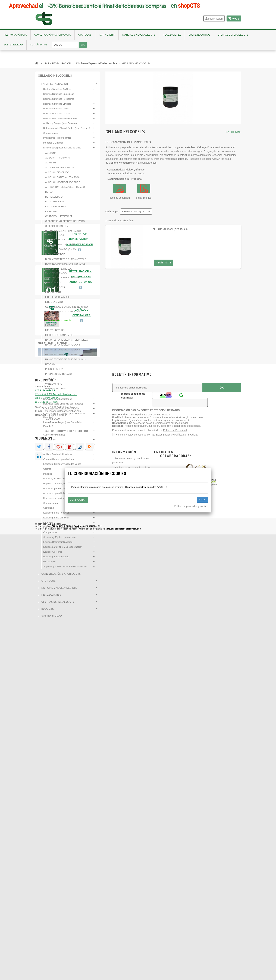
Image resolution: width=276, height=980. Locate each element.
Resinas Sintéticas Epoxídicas (59, 96)
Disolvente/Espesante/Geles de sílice (62, 150)
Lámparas (48, 525)
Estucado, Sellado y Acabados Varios (62, 466)
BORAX (49, 194)
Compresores (50, 534)
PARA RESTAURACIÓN (54, 86)
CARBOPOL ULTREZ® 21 (59, 218)
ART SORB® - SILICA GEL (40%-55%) (65, 189)
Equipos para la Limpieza (56, 520)
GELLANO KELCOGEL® (58, 322)
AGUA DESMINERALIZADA (60, 169)
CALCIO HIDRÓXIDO (56, 209)
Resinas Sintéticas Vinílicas (57, 106)
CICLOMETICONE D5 (57, 228)
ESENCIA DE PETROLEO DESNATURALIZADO (59, 273)
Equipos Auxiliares (53, 554)
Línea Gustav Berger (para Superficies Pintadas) (63, 426)
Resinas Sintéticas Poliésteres (59, 101)
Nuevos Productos (125, 948)
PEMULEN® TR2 (54, 371)
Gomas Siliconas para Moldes (59, 461)
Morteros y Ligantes (53, 145)
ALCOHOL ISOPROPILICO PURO (63, 184)
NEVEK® (50, 366)
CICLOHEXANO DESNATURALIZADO (65, 223)
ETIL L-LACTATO (54, 304)
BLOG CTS (47, 611)
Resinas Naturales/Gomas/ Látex (60, 121)
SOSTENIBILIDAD (51, 618)
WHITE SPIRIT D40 (55, 391)
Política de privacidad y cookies (191, 506)
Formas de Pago (124, 922)
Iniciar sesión (214, 18)
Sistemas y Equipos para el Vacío (60, 539)
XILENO (49, 396)
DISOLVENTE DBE (55, 256)
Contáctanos (122, 954)
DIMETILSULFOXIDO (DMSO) (61, 251)
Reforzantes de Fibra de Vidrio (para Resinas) (67, 130)
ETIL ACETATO (53, 294)
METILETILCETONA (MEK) (59, 337)
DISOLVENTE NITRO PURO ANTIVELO (66, 261)
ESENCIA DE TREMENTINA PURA (63, 280)
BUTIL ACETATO (54, 199)
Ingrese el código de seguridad (133, 841)
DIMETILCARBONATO (57, 242)
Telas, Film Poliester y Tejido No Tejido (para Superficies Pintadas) (66, 435)
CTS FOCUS (48, 583)
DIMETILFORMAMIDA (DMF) (60, 246)
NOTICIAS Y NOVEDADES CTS (59, 590)
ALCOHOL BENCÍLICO (57, 174)
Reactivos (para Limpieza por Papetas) (63, 406)
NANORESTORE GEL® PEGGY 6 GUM (66, 361)
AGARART (51, 165)
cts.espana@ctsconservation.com (63, 857)
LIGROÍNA (51, 327)
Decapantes (49, 442)
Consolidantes (51, 135)
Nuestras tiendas (53, 747)
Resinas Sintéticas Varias (56, 111)
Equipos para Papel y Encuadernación (63, 549)
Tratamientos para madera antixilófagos (63, 447)
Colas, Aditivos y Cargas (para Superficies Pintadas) (65, 417)
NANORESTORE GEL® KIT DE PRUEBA (67, 342)
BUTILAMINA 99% (55, 204)
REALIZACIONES (51, 597)
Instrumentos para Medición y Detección (64, 529)
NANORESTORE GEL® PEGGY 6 (63, 352)
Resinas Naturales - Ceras (57, 116)
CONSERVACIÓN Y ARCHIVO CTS (61, 576)
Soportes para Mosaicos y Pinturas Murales (65, 568)
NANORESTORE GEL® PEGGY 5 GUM (66, 357)
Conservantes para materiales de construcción (67, 451)
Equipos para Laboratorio (56, 559)
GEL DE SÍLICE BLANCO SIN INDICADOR (67, 309)
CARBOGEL (52, 214)
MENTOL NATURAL (56, 332)
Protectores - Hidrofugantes (57, 140)
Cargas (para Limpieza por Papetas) (62, 411)
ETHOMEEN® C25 (55, 289)
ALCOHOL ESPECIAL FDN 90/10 (62, 179)
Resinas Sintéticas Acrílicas (57, 91)
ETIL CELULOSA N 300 (57, 299)
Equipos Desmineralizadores (58, 544)
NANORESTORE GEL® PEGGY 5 (63, 347)
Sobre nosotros (123, 943)
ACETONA (51, 155)
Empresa (120, 938)
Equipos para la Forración (56, 515)
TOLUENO (51, 381)
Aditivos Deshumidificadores (58, 456)
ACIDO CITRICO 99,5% (57, 160)
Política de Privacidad (175, 876)
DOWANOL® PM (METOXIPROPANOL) (66, 266)
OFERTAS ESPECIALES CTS (58, 604)
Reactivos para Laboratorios (58, 401)
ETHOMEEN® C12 (55, 284)
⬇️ (82, 725)
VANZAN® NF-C (54, 386)
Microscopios (50, 564)
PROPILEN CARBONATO (59, 376)
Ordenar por (112, 211)
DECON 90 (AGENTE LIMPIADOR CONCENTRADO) (63, 235)
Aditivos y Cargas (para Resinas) (60, 125)
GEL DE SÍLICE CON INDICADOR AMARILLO (63, 316)
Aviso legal (121, 927)
